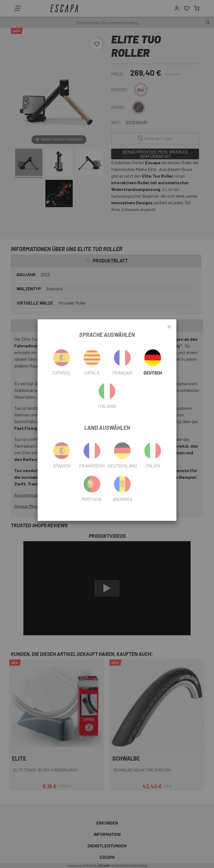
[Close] (169, 327)
